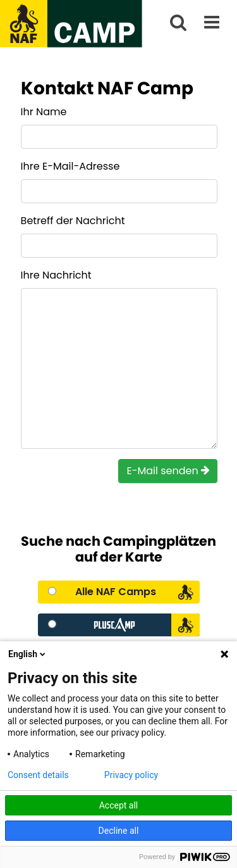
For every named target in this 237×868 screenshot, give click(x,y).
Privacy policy (131, 775)
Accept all (119, 805)
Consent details (38, 775)
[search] (178, 24)
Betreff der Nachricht (73, 221)
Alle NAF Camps (116, 592)
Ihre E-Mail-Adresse (70, 166)
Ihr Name (44, 112)
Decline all (119, 831)
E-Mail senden (168, 471)
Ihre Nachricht (56, 275)
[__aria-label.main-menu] (212, 24)
